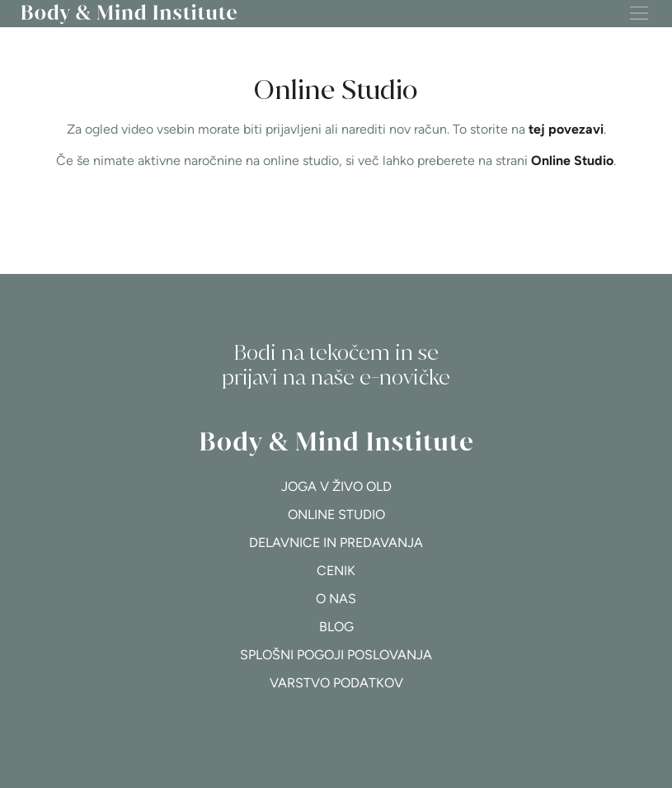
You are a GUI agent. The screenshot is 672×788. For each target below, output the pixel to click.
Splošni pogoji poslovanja (336, 655)
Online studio (336, 514)
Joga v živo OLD (336, 486)
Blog (336, 627)
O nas (336, 599)
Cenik (336, 571)
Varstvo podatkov (336, 683)
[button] (639, 14)
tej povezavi (566, 129)
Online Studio (572, 160)
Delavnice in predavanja (336, 543)
